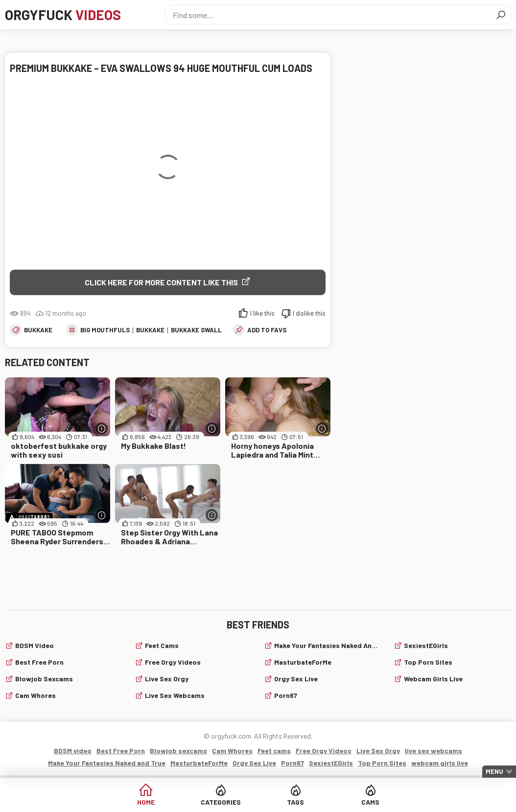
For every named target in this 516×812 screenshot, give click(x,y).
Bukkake (38, 330)
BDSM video (35, 645)
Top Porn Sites (428, 662)
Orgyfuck (63, 15)
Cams (370, 802)
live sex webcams (175, 695)
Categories (221, 802)
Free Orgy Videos (173, 662)
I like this (262, 313)
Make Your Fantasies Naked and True (328, 645)
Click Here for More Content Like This (161, 282)
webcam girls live (433, 679)
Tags (295, 802)
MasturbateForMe (303, 662)
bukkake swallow (201, 330)
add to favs (267, 330)
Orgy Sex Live (296, 679)
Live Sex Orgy (167, 679)
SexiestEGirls (426, 645)
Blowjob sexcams (44, 679)
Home (146, 802)
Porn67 (286, 695)
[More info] (102, 429)
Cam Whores (35, 695)
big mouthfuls (105, 330)
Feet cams (162, 645)
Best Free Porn (39, 662)
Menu (494, 771)
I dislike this (309, 313)
